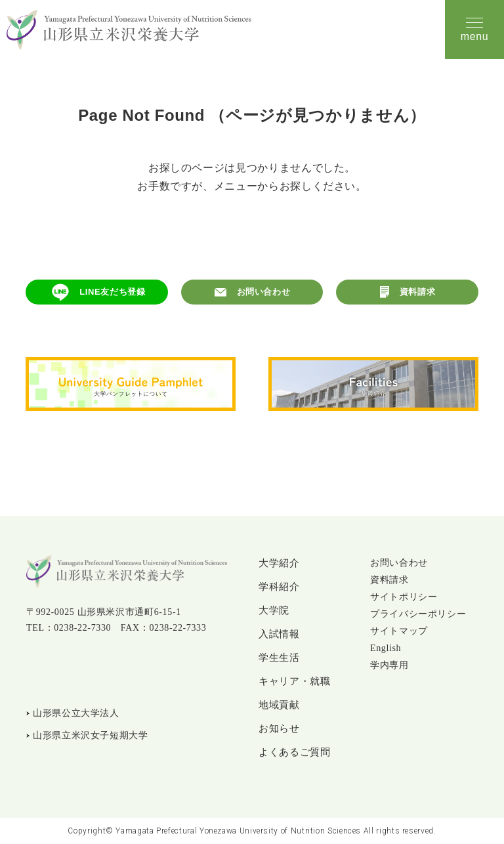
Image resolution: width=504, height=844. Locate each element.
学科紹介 (279, 587)
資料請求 (418, 292)
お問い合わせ (264, 292)
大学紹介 (279, 563)
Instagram (64, 671)
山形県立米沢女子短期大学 (91, 735)
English (386, 648)
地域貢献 (279, 705)
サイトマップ (399, 631)
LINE (35, 671)
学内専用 (389, 665)
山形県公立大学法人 (76, 713)
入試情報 (279, 634)
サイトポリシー (404, 597)
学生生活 (279, 658)
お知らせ (279, 728)
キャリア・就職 (294, 681)
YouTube (96, 671)
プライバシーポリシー (418, 614)
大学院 (274, 610)
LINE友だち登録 (112, 292)
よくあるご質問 (294, 752)
